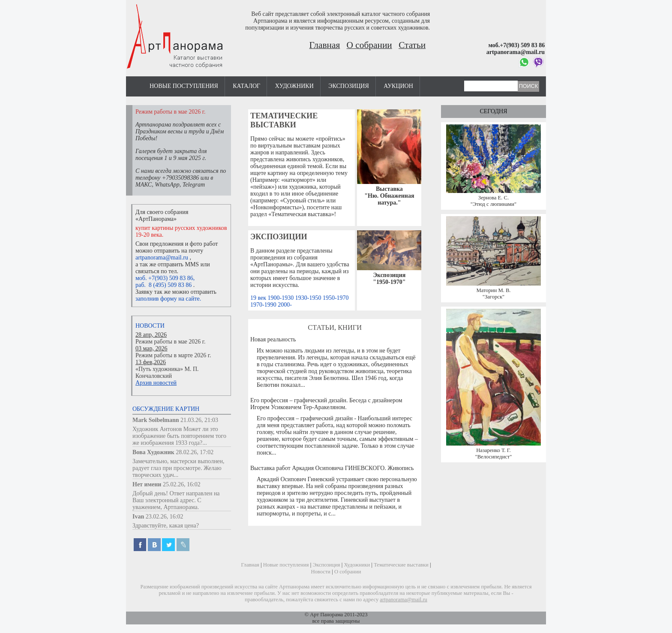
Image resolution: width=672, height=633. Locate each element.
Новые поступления (184, 86)
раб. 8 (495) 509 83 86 (163, 285)
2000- (285, 305)
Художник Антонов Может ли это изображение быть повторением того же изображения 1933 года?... (179, 436)
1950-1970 (336, 298)
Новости (150, 326)
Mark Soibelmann (156, 420)
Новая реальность (273, 339)
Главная (325, 45)
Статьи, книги (335, 327)
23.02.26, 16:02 (165, 517)
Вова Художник (153, 452)
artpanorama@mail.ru (162, 258)
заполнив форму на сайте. (168, 299)
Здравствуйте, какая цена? (166, 526)
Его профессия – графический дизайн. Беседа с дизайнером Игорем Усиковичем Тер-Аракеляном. (326, 404)
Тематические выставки (284, 120)
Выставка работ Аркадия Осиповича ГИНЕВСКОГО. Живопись (332, 468)
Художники (294, 86)
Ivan (138, 517)
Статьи (412, 45)
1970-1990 (264, 305)
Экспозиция (348, 86)
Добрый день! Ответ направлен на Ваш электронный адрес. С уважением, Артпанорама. (176, 500)
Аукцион (398, 86)
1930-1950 (309, 298)
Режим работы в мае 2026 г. (170, 342)
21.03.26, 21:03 (199, 420)
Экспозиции (279, 237)
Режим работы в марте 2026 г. (173, 355)
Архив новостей (156, 383)
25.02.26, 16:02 (182, 484)
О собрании (369, 45)
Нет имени (147, 484)
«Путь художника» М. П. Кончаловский (167, 372)
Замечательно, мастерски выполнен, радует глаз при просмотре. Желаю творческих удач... (178, 468)
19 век (259, 298)
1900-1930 (282, 298)
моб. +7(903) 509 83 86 (164, 278)
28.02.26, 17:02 (195, 452)
